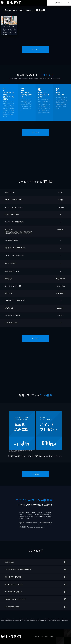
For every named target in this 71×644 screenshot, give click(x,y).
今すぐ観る (58, 3)
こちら (25, 234)
